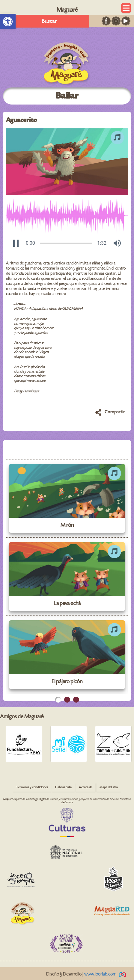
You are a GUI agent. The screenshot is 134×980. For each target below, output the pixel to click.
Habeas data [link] (63, 787)
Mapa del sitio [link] (109, 787)
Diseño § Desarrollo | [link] (87, 974)
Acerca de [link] (86, 787)
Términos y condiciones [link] (32, 787)
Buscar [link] (49, 21)
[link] (8, 22)
